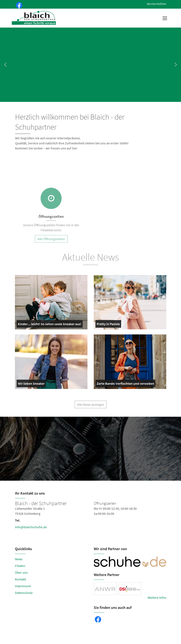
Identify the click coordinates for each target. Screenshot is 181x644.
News (19, 559)
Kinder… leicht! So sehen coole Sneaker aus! (50, 325)
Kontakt (20, 579)
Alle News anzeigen (91, 407)
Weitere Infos (157, 597)
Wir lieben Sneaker (31, 384)
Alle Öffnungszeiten (51, 241)
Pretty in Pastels (108, 325)
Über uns (21, 572)
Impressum (23, 586)
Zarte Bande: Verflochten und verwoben (125, 384)
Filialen (20, 566)
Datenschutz (24, 593)
